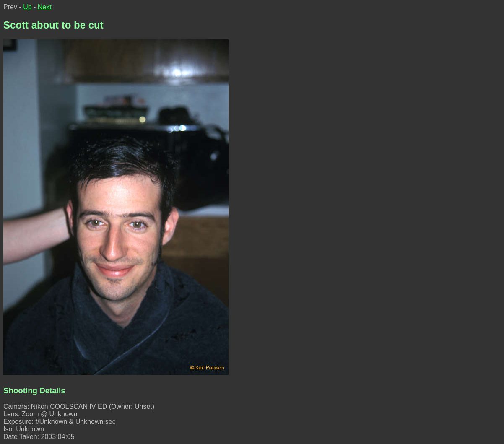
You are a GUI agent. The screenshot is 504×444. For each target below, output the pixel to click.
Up (27, 7)
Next (45, 7)
